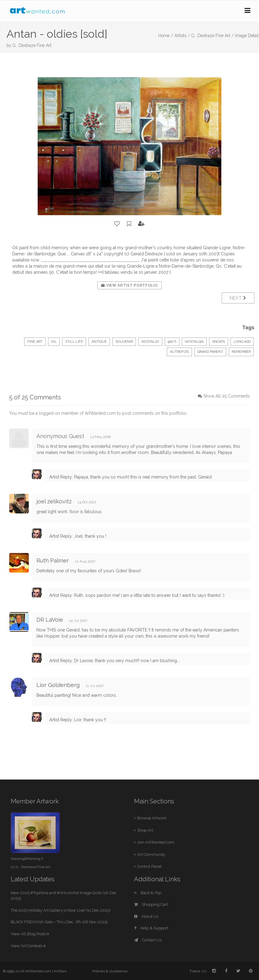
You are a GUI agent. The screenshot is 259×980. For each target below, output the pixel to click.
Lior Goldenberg (58, 685)
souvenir (124, 342)
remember (241, 352)
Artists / (182, 36)
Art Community (151, 854)
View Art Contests (28, 946)
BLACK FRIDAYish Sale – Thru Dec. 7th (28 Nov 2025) (59, 922)
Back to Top (148, 893)
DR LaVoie (50, 620)
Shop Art (145, 830)
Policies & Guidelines (110, 971)
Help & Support (151, 928)
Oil (54, 342)
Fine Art (35, 342)
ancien (219, 342)
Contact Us (148, 940)
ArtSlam (60, 971)
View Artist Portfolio (129, 285)
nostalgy (150, 342)
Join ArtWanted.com (156, 842)
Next (238, 298)
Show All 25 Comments (227, 396)
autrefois (179, 352)
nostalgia (194, 342)
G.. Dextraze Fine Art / (213, 36)
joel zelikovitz (54, 501)
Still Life (74, 342)
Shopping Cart (151, 904)
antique (99, 342)
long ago (242, 342)
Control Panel (149, 866)
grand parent (210, 352)
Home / (166, 36)
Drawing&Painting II (27, 859)
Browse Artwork (152, 818)
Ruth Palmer (53, 561)
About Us (146, 916)
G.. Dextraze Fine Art (32, 45)
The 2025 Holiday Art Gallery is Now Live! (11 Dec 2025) (61, 910)
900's (172, 342)
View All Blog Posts (30, 934)
